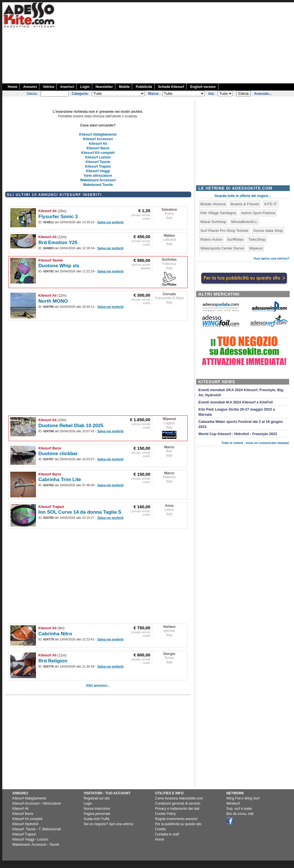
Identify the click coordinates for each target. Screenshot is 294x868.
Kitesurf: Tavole (24, 829)
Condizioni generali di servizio (178, 803)
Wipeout (169, 419)
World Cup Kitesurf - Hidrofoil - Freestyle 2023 (238, 434)
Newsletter (104, 87)
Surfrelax (169, 260)
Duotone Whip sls (59, 266)
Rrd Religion (53, 661)
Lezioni (43, 839)
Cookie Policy (165, 814)
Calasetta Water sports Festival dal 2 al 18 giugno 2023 (241, 424)
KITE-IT (271, 204)
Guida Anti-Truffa (96, 819)
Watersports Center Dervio (222, 248)
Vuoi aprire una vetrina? (271, 258)
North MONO (53, 301)
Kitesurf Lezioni (98, 157)
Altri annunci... (98, 686)
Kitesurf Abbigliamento (98, 134)
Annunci (30, 87)
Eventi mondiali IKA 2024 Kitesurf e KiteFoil (236, 402)
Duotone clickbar (58, 454)
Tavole (54, 845)
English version (203, 87)
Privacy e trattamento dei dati (177, 809)
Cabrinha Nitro (55, 634)
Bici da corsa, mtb (240, 814)
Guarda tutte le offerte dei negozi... (243, 196)
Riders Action (211, 239)
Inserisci (67, 87)
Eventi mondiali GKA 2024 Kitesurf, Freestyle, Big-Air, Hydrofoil (241, 393)
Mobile (124, 87)
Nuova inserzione (97, 809)
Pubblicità (144, 87)
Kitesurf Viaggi (98, 171)
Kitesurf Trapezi (98, 166)
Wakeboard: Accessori (29, 845)
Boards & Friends (245, 204)
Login (85, 87)
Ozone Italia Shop (268, 231)
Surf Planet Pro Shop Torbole (224, 231)
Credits (160, 829)
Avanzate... (263, 94)
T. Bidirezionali (50, 829)
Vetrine (49, 87)
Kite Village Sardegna (218, 213)
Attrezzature (52, 803)
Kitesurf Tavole (98, 162)
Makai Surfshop (213, 222)
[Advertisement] (211, 42)
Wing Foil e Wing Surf (243, 798)
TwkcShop (257, 239)
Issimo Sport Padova (258, 213)
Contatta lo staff (167, 834)
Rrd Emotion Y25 (58, 243)
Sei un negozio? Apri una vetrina (108, 824)
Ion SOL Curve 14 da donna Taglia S (80, 512)
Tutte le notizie (232, 443)
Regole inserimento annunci (176, 819)
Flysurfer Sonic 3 (58, 217)
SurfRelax (235, 239)
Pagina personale (97, 814)
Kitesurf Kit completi (98, 153)
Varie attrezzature (98, 176)
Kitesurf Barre (98, 148)
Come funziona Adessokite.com (179, 798)
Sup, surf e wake (239, 809)
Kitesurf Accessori (98, 139)
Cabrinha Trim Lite (60, 480)
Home (12, 87)
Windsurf (233, 803)
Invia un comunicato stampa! (268, 443)
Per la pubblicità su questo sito (178, 824)
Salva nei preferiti (110, 222)
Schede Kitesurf (171, 87)
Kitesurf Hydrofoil (25, 824)
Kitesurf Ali (98, 144)
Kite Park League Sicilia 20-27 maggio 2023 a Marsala (237, 412)
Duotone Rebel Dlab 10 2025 (71, 426)
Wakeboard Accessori (98, 180)
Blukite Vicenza (213, 204)
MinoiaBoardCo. (244, 222)
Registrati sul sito (97, 798)
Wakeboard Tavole (98, 185)
